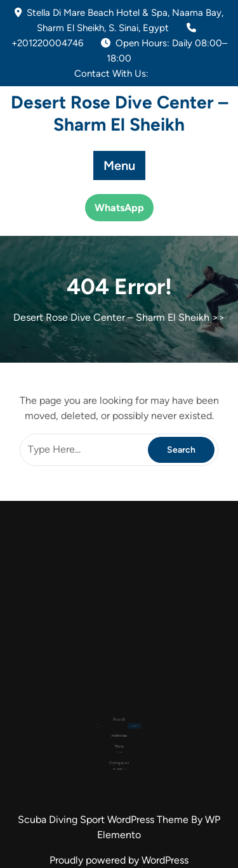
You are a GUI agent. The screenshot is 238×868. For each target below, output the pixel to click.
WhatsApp (119, 208)
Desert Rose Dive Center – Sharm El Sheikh (119, 113)
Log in (119, 743)
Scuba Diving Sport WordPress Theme (104, 819)
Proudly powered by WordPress (119, 860)
